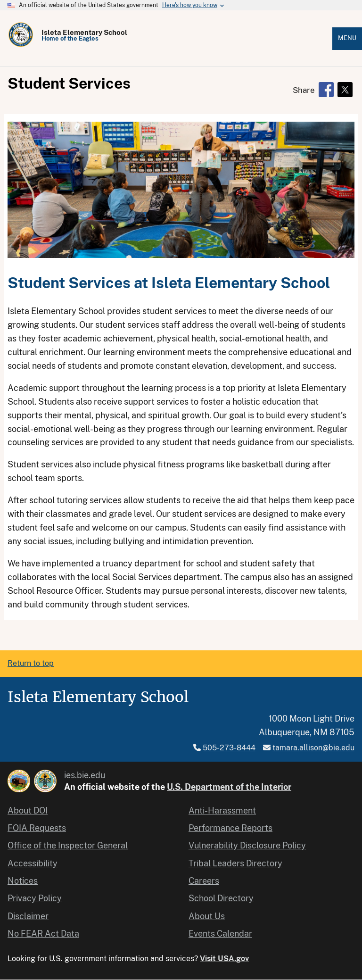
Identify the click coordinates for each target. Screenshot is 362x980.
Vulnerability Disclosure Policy (247, 845)
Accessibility (33, 863)
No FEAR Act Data (43, 934)
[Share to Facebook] (326, 90)
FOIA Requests (37, 828)
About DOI (28, 810)
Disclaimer (28, 916)
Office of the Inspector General (68, 845)
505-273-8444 (229, 748)
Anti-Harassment (222, 810)
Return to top (31, 663)
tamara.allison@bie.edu (313, 748)
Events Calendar (220, 934)
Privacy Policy (35, 898)
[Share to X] (345, 90)
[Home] (21, 45)
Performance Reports (230, 828)
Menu (347, 38)
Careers (204, 881)
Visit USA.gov (224, 959)
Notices (23, 881)
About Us (207, 916)
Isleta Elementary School (84, 32)
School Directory (221, 898)
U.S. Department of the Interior (229, 787)
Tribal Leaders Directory (235, 863)
